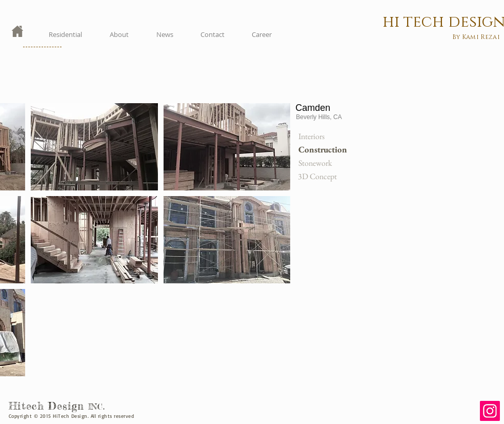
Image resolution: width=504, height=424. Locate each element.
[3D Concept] (322, 177)
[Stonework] (323, 163)
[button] (94, 147)
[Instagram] (490, 411)
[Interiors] (323, 137)
